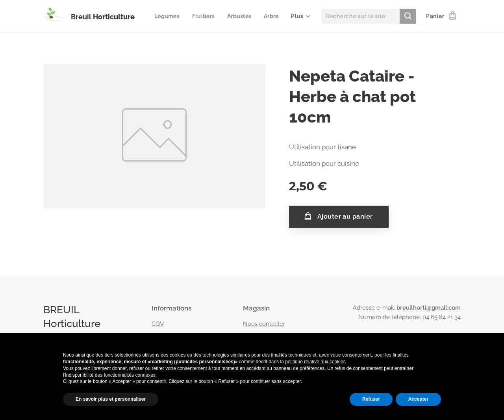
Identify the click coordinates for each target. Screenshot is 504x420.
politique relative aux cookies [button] (315, 362)
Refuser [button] (371, 399)
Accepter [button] (418, 399)
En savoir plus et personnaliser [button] (111, 399)
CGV (158, 323)
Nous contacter (264, 323)
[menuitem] (193, 16)
